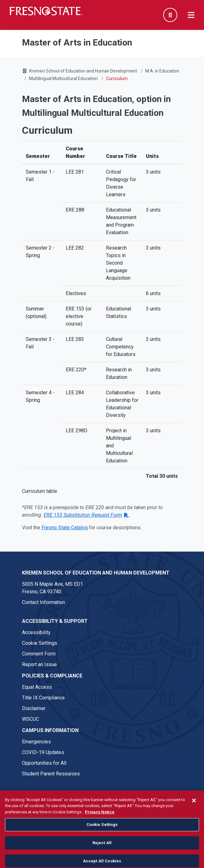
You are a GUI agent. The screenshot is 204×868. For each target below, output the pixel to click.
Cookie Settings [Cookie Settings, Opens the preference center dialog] (102, 840)
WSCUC (30, 719)
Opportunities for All (44, 763)
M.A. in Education (162, 71)
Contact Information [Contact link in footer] (44, 602)
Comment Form (39, 654)
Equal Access (37, 687)
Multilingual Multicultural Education (63, 78)
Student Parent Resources (51, 774)
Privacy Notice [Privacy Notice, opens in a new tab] (100, 827)
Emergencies (36, 742)
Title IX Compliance (43, 698)
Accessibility (36, 632)
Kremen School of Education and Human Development (83, 71)
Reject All (102, 857)
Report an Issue (39, 664)
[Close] (194, 815)
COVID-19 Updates (43, 752)
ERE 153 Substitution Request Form (83, 515)
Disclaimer (34, 708)
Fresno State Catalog (65, 528)
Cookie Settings (40, 643)
